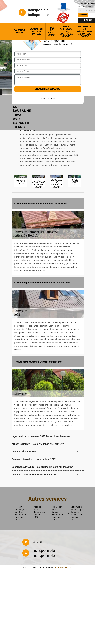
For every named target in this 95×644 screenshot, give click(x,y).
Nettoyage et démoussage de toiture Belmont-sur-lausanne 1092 (77, 513)
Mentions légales (63, 568)
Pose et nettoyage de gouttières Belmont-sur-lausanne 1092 (21, 513)
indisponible (38, 10)
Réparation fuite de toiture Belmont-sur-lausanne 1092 (58, 513)
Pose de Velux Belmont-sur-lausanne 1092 (40, 512)
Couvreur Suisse (20, 31)
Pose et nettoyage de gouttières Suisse (66, 31)
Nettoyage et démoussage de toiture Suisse (85, 31)
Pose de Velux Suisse (51, 31)
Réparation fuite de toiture (36, 31)
